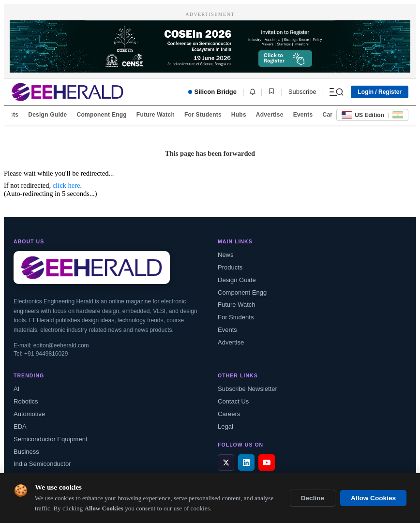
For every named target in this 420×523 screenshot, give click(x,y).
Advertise (270, 115)
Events (303, 115)
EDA (20, 426)
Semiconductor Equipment (50, 439)
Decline (313, 498)
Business (26, 452)
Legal (225, 426)
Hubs (239, 115)
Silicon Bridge (212, 92)
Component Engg (102, 115)
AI (16, 389)
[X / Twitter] (226, 463)
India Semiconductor (42, 464)
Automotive (29, 414)
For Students (203, 115)
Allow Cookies (373, 498)
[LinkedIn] (246, 463)
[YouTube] (267, 463)
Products (230, 267)
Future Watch (156, 115)
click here (67, 185)
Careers (229, 414)
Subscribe (302, 92)
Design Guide (47, 115)
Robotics (26, 401)
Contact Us (233, 401)
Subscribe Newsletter (247, 389)
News (226, 255)
